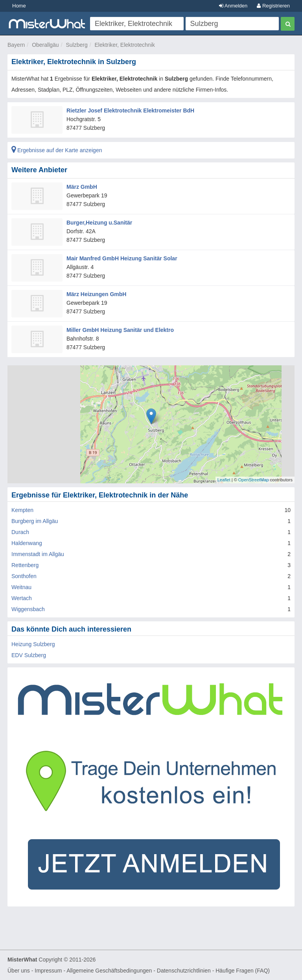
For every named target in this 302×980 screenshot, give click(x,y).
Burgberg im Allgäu (35, 521)
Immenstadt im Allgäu (38, 554)
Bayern (16, 45)
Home (19, 6)
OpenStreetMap (254, 480)
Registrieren (273, 6)
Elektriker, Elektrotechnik (124, 45)
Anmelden (233, 6)
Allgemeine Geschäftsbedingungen (109, 971)
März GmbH (82, 187)
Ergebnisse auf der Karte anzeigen (57, 150)
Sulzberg (76, 45)
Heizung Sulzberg (33, 644)
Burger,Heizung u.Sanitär (99, 223)
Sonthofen (24, 576)
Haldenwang (27, 543)
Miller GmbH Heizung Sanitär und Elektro (120, 330)
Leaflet (224, 480)
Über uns (19, 971)
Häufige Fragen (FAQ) (243, 971)
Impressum (48, 971)
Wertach (22, 598)
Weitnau (21, 587)
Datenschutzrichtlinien (184, 971)
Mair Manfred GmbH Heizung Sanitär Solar (122, 258)
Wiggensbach (28, 609)
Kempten (22, 510)
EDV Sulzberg (29, 655)
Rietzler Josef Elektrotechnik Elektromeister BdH (130, 111)
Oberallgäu (45, 45)
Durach (20, 532)
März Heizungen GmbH (96, 294)
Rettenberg (25, 565)
